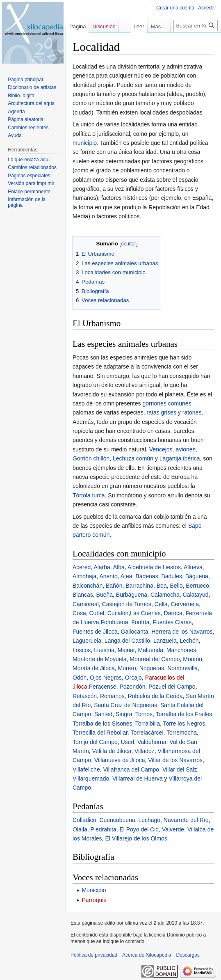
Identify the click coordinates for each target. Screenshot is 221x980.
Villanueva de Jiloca (120, 760)
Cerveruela (185, 604)
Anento (108, 576)
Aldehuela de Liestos (154, 567)
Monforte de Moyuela (100, 659)
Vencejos (161, 449)
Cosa (79, 613)
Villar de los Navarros (175, 760)
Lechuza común (133, 458)
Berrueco (197, 586)
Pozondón (132, 687)
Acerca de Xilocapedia (147, 955)
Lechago (149, 820)
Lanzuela (165, 641)
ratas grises (162, 412)
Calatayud (196, 595)
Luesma (104, 650)
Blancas (83, 595)
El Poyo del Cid (139, 829)
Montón (193, 659)
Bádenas (147, 576)
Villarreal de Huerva (138, 779)
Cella (161, 604)
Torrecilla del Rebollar (100, 733)
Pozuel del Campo (172, 687)
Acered (82, 567)
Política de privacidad (94, 955)
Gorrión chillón (91, 458)
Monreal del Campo (155, 659)
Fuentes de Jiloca (95, 632)
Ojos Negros (106, 678)
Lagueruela (87, 641)
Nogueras (152, 668)
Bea (162, 586)
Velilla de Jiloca (112, 751)
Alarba (102, 567)
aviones (185, 449)
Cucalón (118, 613)
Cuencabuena (117, 820)
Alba (119, 567)
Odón (80, 678)
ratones (192, 412)
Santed (103, 714)
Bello (176, 586)
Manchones (181, 650)
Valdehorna (152, 742)
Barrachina (139, 586)
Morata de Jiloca (94, 668)
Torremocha (182, 733)
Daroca (173, 613)
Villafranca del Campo (131, 769)
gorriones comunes (167, 403)
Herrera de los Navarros (182, 632)
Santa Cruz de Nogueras (125, 705)
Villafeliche (86, 769)
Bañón (114, 586)
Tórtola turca (89, 495)
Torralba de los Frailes (184, 714)
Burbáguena (132, 595)
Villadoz (145, 751)
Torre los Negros (184, 724)
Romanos (112, 696)
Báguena (197, 576)
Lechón (189, 641)
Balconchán (88, 586)
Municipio (94, 890)
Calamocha (165, 595)
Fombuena (114, 622)
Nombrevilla (182, 668)
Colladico (84, 820)
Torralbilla (148, 724)
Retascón (85, 696)
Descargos (188, 955)
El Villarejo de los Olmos (136, 838)
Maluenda (151, 650)
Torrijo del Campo (95, 742)
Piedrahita (104, 829)
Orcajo (133, 678)
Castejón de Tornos (127, 604)
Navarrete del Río (186, 820)
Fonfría (140, 622)
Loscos (82, 650)
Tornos (144, 714)
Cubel (97, 613)
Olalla (80, 829)
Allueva (193, 567)
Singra (124, 714)
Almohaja (84, 576)
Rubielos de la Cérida (155, 696)
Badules (172, 576)
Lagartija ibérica (180, 458)
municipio (85, 143)
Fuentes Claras (172, 622)
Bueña (105, 595)
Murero (127, 668)
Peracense (103, 687)
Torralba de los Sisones (103, 724)
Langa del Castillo (127, 641)
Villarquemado (91, 779)
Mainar (126, 650)
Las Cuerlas (145, 613)
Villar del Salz (180, 769)
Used (128, 742)
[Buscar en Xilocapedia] (196, 42)
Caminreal (86, 604)
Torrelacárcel (147, 733)
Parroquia (94, 900)
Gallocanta (135, 632)
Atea (126, 576)
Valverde (173, 829)
